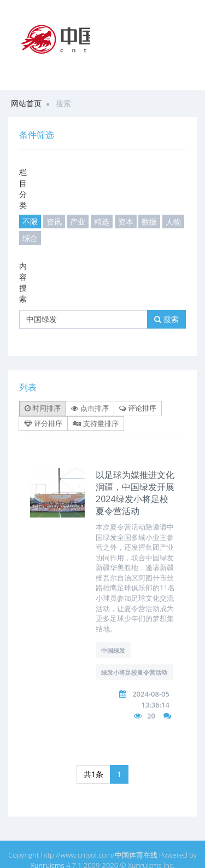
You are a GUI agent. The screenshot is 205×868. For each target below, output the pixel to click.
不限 (30, 222)
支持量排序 (95, 423)
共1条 (93, 774)
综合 (30, 238)
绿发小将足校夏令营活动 (134, 672)
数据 (149, 222)
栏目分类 (23, 189)
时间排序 (43, 408)
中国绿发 (113, 650)
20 (151, 716)
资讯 (54, 222)
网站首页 (26, 103)
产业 (78, 222)
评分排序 (43, 423)
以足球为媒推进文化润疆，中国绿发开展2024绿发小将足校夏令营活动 (135, 493)
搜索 (166, 319)
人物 (173, 222)
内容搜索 (23, 282)
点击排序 (90, 408)
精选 (102, 222)
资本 (126, 222)
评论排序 (138, 408)
